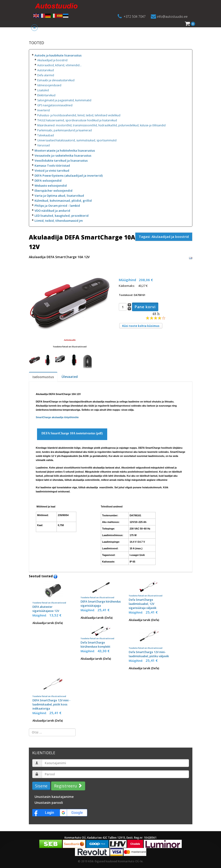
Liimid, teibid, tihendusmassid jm (59, 221)
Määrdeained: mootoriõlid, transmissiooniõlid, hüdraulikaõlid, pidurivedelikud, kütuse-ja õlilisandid (101, 125)
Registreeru (68, 786)
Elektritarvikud (46, 95)
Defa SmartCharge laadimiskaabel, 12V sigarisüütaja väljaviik (149, 595)
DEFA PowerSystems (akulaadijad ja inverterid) (69, 176)
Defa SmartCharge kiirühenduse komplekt (101, 637)
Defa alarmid (46, 75)
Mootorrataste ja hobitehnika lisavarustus (65, 150)
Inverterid (43, 110)
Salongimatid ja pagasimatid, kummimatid (64, 100)
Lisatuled (43, 90)
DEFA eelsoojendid (48, 181)
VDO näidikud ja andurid (52, 211)
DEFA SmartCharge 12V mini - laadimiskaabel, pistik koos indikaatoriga (53, 692)
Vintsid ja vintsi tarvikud (52, 171)
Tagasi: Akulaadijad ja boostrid (164, 237)
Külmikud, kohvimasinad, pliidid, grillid (63, 201)
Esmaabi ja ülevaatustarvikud (56, 80)
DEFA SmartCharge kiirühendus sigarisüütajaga (101, 594)
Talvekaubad (46, 135)
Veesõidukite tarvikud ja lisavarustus (61, 160)
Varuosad (43, 145)
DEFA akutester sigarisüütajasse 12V (53, 597)
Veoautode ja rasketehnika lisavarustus (63, 155)
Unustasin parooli (49, 803)
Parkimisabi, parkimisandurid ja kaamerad (65, 130)
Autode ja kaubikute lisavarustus (58, 55)
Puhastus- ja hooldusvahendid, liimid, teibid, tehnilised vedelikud (79, 115)
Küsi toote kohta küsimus (141, 326)
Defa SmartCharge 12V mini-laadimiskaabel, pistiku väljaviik (149, 642)
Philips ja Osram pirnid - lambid (57, 206)
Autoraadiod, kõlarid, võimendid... (59, 65)
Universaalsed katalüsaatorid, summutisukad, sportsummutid (77, 140)
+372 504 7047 (135, 17)
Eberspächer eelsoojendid (53, 191)
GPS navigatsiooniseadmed (55, 105)
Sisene (41, 786)
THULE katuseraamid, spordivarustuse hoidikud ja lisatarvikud (77, 120)
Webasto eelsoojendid (51, 186)
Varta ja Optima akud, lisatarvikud (59, 196)
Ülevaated (70, 377)
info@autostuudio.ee (172, 17)
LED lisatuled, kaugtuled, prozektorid (62, 216)
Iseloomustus (43, 377)
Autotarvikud (46, 70)
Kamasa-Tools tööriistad (52, 165)
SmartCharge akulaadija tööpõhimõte (57, 417)
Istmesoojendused (49, 85)
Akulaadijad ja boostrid (52, 60)
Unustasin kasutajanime (54, 797)
